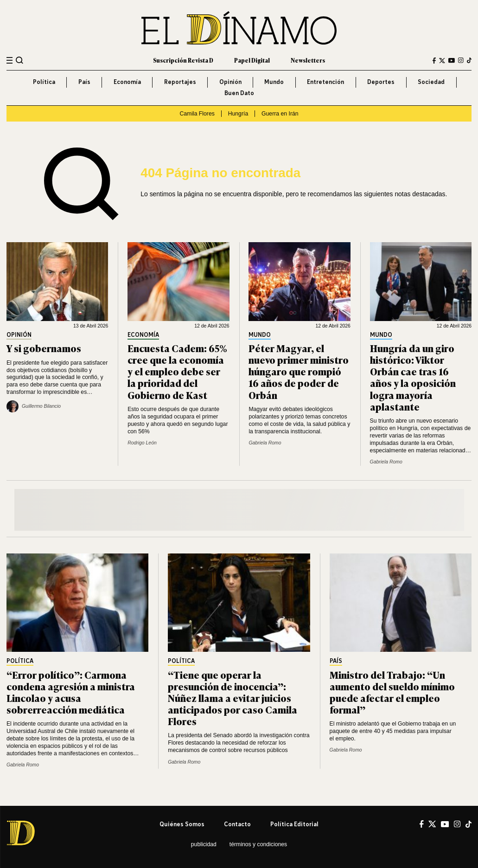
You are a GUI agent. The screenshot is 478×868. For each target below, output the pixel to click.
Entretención (325, 82)
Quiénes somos (182, 824)
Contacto (237, 824)
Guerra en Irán (280, 114)
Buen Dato (239, 93)
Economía (127, 82)
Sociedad (431, 82)
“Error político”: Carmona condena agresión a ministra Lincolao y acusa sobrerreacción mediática (71, 692)
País (84, 82)
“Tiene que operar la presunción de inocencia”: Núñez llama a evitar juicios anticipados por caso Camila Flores (233, 698)
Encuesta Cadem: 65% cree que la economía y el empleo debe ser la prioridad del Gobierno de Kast (177, 371)
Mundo (274, 82)
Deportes (381, 82)
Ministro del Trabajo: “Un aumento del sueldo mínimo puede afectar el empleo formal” (392, 692)
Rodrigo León (142, 443)
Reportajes (180, 82)
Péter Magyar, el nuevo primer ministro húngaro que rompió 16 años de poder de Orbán (299, 371)
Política (44, 82)
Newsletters (308, 60)
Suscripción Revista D (183, 60)
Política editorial (294, 824)
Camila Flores (197, 114)
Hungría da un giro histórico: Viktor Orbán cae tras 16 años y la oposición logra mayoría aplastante (413, 377)
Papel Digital (252, 60)
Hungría (238, 114)
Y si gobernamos (44, 348)
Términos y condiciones (258, 844)
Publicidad (204, 844)
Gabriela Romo (265, 443)
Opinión (230, 82)
